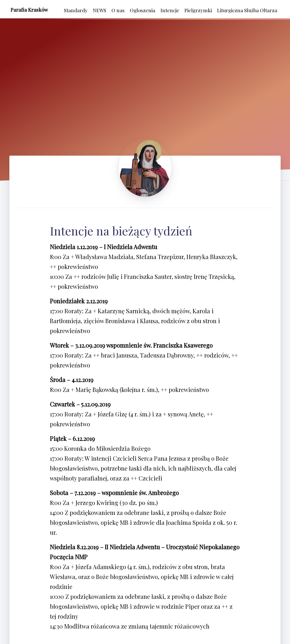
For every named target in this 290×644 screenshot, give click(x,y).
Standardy (76, 10)
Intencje (170, 10)
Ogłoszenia (143, 10)
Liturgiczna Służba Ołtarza (247, 10)
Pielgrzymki (198, 10)
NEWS (99, 10)
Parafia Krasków (29, 10)
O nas (118, 10)
